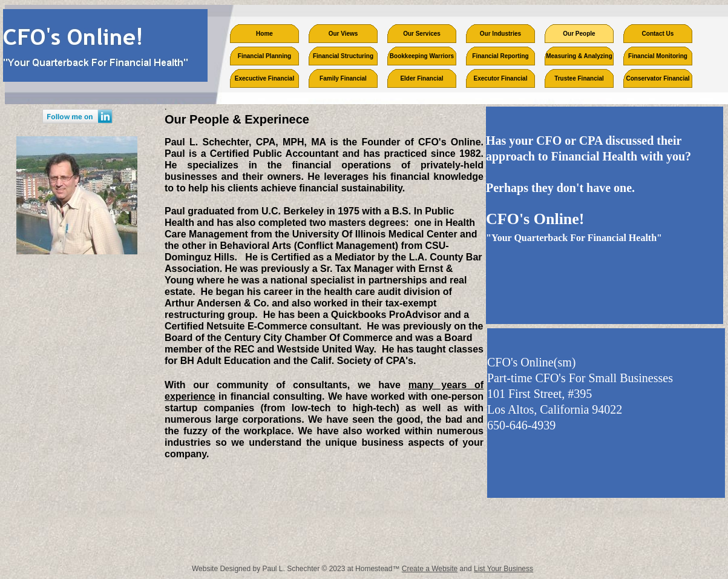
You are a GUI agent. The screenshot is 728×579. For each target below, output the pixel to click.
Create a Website (430, 569)
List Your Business (503, 569)
